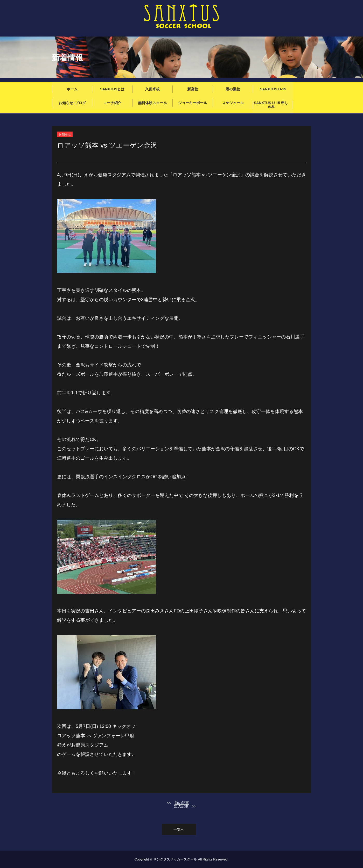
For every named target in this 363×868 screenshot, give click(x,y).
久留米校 (152, 89)
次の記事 (181, 806)
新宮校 (193, 89)
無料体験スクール (152, 103)
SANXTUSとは (112, 89)
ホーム (72, 89)
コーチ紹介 (112, 103)
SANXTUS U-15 (273, 89)
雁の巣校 (233, 89)
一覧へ (179, 829)
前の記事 (182, 803)
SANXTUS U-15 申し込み (271, 105)
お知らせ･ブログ (72, 103)
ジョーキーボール (193, 103)
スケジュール (233, 103)
